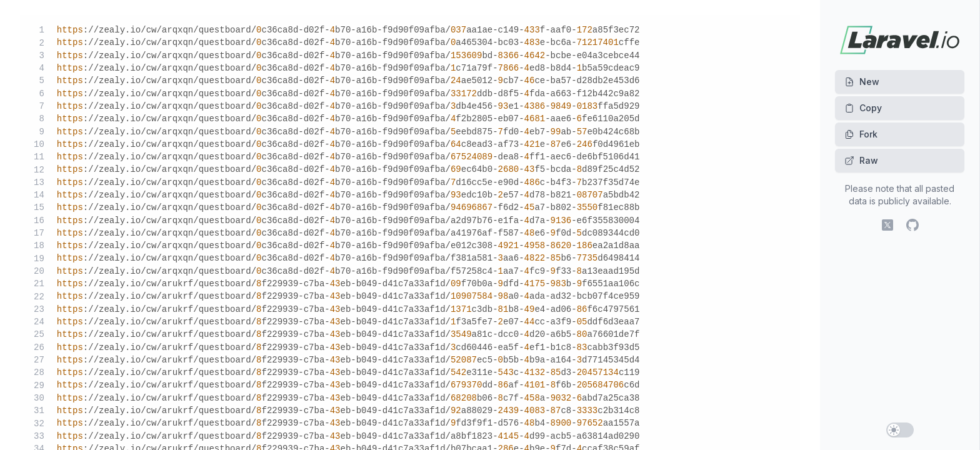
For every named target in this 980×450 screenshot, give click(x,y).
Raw (861, 160)
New (862, 82)
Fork (861, 134)
